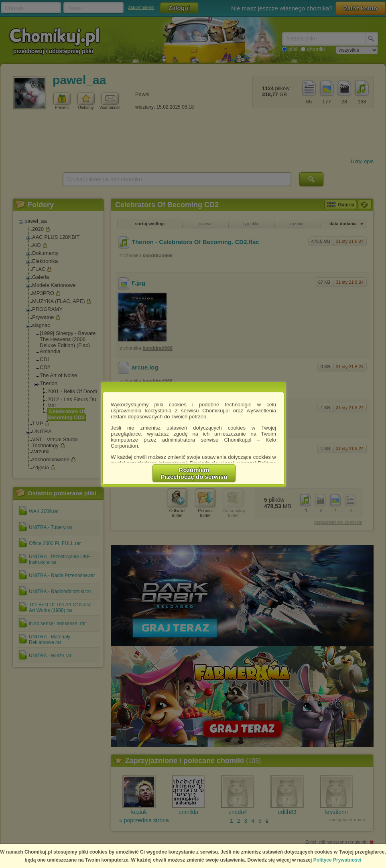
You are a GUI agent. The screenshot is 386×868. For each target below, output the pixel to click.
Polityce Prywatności (337, 860)
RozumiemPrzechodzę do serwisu (194, 473)
